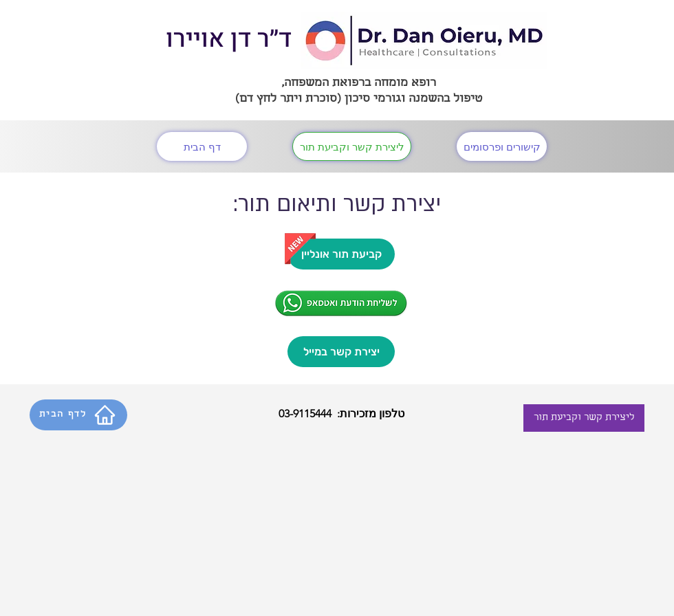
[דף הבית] (202, 146)
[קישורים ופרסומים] (502, 146)
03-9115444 (305, 414)
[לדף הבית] (78, 415)
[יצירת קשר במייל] (341, 352)
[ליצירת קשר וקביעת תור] (352, 146)
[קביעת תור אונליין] (341, 254)
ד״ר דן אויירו (229, 39)
